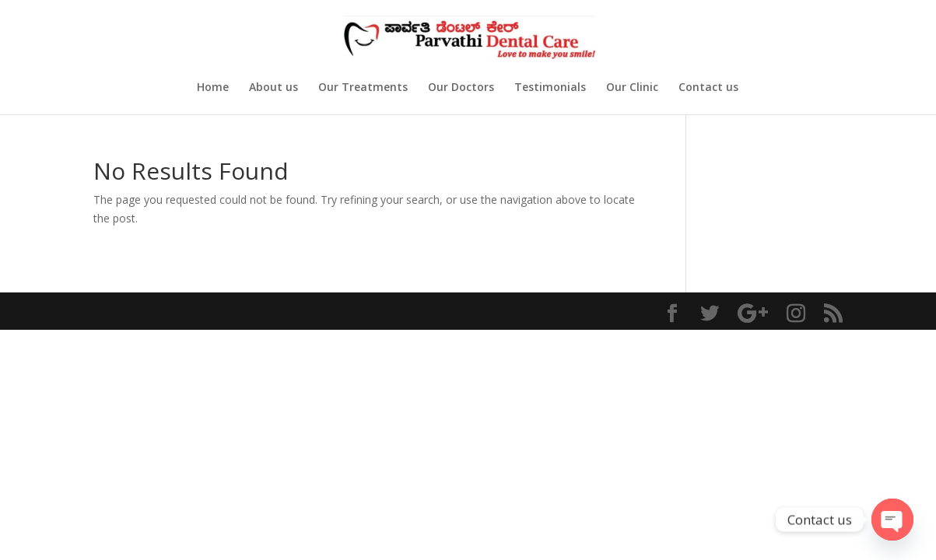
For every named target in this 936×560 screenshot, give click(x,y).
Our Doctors (461, 88)
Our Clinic (632, 88)
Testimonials (550, 88)
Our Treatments (363, 88)
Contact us (708, 88)
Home (213, 88)
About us (273, 88)
